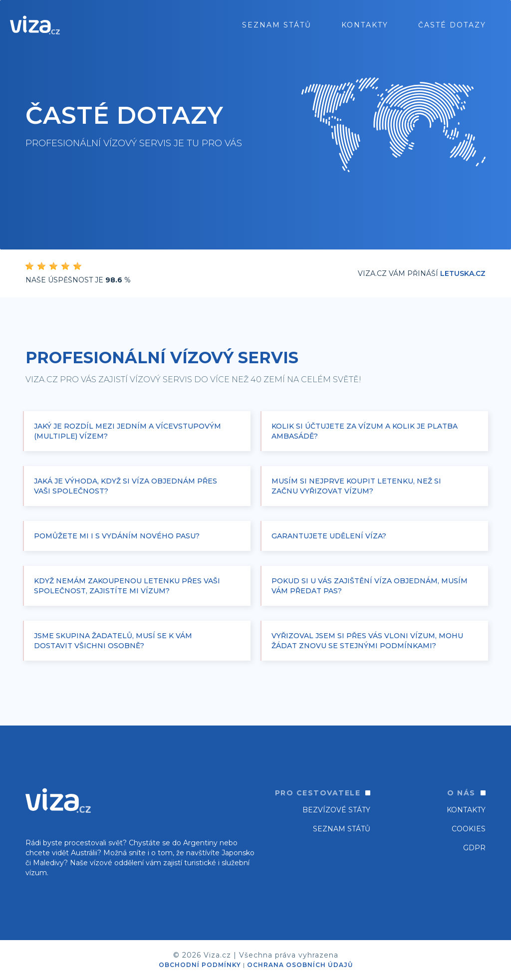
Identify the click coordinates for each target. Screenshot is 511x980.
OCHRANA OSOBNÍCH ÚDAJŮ (300, 965)
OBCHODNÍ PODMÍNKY (200, 965)
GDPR (474, 848)
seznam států (277, 25)
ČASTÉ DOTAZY (452, 25)
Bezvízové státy (336, 810)
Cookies (469, 829)
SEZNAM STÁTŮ (342, 829)
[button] (137, 431)
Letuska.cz (463, 273)
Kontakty (365, 25)
